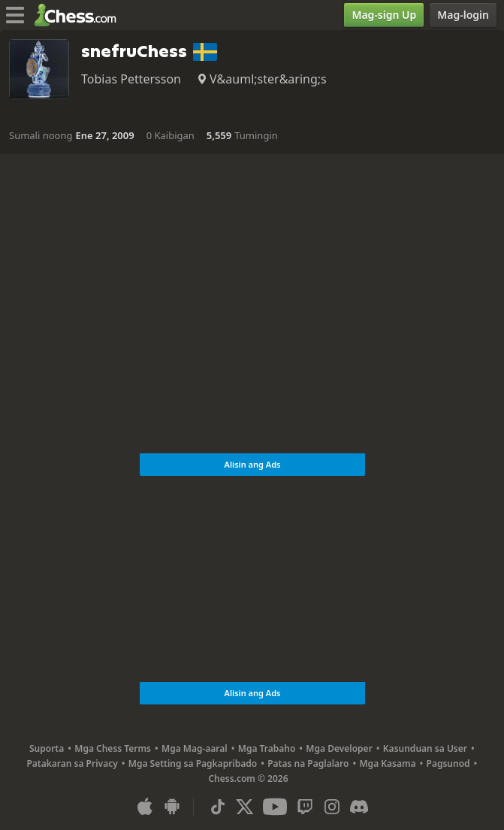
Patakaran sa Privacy (72, 763)
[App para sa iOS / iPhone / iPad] (145, 807)
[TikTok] (218, 807)
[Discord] (359, 807)
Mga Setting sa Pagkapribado (193, 763)
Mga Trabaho (267, 748)
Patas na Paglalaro (308, 763)
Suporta (47, 748)
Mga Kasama (387, 763)
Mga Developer (339, 748)
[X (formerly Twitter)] (245, 807)
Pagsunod (448, 763)
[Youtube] (275, 807)
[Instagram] (332, 807)
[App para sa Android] (172, 807)
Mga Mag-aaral (195, 748)
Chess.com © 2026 (248, 779)
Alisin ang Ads (252, 464)
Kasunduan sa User (425, 748)
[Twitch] (305, 807)
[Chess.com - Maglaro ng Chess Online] (79, 15)
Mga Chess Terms (113, 748)
